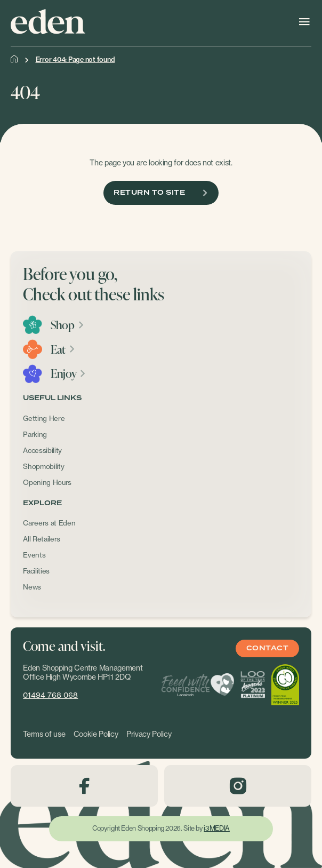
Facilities (36, 571)
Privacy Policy (149, 734)
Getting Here (44, 418)
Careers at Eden (49, 523)
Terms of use (44, 734)
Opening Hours (47, 482)
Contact (267, 648)
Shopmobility (43, 466)
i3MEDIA (216, 828)
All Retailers (42, 539)
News (32, 587)
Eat (63, 349)
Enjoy (69, 373)
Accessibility (42, 450)
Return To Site (161, 193)
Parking (35, 434)
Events (34, 555)
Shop (67, 325)
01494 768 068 (50, 695)
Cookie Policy (96, 734)
